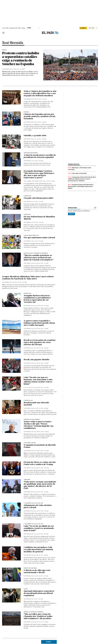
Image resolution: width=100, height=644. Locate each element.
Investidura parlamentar (31, 153)
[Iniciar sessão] (93, 28)
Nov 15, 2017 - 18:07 (37, 599)
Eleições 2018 (27, 196)
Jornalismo (27, 480)
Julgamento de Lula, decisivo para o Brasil (38, 507)
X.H (24, 387)
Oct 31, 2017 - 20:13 (43, 622)
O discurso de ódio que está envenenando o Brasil (37, 572)
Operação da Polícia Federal (32, 419)
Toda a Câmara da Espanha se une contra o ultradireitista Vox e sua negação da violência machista (40, 94)
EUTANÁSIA (26, 112)
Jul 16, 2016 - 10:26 (40, 139)
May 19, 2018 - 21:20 (21, 282)
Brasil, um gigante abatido (36, 360)
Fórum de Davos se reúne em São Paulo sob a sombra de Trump (40, 463)
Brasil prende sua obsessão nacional (36, 404)
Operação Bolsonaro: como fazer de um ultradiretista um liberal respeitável (39, 593)
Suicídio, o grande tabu (35, 136)
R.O (27, 387)
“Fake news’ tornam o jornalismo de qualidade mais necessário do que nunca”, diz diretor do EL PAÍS (40, 485)
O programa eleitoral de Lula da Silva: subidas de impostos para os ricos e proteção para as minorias (82, 179)
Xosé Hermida (13, 43)
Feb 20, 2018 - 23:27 (42, 492)
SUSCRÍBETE (83, 28)
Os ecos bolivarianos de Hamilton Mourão (39, 218)
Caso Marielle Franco (30, 443)
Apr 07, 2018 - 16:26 (43, 408)
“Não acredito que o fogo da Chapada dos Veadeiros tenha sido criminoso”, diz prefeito (38, 616)
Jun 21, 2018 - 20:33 (37, 241)
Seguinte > (49, 642)
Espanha (4, 50)
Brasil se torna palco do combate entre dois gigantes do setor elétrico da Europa (40, 342)
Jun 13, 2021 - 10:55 (19, 69)
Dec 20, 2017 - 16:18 (42, 555)
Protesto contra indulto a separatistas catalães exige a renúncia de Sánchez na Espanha (21, 58)
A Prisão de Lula (28, 400)
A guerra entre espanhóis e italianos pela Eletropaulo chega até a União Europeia (39, 323)
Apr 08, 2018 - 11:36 (43, 363)
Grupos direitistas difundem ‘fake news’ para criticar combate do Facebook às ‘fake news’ (28, 278)
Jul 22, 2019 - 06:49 (37, 161)
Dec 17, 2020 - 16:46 (40, 122)
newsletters (72, 208)
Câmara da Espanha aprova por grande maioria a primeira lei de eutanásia (40, 117)
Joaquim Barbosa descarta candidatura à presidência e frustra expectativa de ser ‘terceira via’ (37, 299)
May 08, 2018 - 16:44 (43, 306)
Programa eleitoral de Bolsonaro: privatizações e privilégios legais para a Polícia (81, 186)
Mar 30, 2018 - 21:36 (43, 432)
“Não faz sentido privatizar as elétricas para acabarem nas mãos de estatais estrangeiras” (39, 258)
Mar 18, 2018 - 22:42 (43, 451)
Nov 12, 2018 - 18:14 (49, 181)
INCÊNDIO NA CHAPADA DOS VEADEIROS (33, 612)
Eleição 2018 (27, 215)
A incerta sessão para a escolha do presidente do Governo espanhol (40, 156)
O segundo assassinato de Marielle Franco (40, 446)
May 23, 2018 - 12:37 (43, 263)
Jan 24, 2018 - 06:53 (43, 511)
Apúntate (71, 214)
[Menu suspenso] (4, 33)
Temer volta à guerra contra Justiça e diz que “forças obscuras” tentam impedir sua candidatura (39, 425)
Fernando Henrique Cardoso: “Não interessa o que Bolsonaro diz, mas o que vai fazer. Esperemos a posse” (39, 174)
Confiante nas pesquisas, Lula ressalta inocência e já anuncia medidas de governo (38, 550)
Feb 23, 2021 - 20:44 (41, 99)
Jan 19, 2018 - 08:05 (43, 534)
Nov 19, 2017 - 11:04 (42, 576)
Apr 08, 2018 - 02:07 (43, 387)
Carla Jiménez (27, 181)
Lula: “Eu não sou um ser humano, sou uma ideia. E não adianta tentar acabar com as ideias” (38, 381)
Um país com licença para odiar (39, 198)
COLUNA (26, 589)
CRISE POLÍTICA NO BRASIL (30, 568)
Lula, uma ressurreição (79, 173)
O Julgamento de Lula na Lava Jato (33, 503)
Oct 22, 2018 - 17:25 (37, 202)
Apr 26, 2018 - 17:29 (43, 329)
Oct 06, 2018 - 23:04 (37, 222)
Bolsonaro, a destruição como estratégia (79, 169)
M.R (30, 387)
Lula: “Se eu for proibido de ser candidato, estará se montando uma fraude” (39, 528)
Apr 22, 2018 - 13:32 (43, 348)
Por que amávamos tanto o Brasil (39, 238)
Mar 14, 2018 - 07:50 (43, 468)
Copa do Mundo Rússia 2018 (31, 235)
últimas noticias (74, 164)
